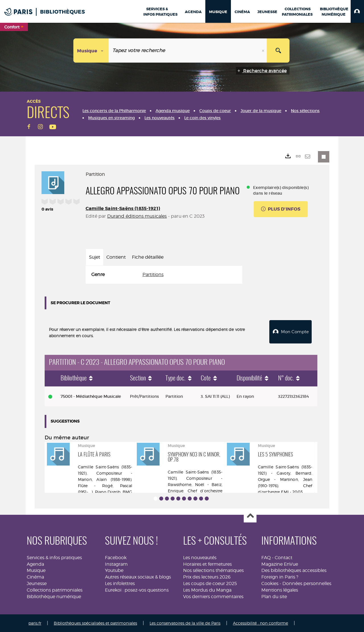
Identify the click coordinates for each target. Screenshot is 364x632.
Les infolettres (120, 583)
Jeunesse (37, 583)
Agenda (35, 564)
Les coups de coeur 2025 (210, 583)
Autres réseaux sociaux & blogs (138, 577)
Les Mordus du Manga (207, 590)
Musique (36, 570)
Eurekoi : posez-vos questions (137, 590)
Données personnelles (307, 583)
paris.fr (35, 623)
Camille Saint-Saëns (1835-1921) (123, 208)
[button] (357, 11)
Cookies (270, 583)
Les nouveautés (200, 558)
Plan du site (274, 597)
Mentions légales (280, 590)
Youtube (114, 570)
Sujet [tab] (95, 257)
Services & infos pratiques (54, 558)
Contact (284, 558)
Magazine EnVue (280, 564)
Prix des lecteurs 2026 (207, 577)
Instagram (116, 564)
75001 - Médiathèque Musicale (91, 396)
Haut (250, 516)
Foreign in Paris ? (280, 577)
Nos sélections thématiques (213, 570)
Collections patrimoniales (55, 590)
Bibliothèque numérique (54, 597)
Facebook (116, 558)
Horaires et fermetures (207, 564)
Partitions (153, 274)
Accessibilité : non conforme (260, 623)
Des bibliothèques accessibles (294, 570)
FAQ (266, 558)
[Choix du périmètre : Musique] (91, 51)
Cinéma (35, 577)
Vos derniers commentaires (213, 597)
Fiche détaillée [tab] (148, 257)
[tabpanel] (164, 275)
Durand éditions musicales (137, 216)
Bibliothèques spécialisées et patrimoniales (95, 623)
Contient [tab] (116, 257)
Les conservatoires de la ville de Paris (185, 623)
